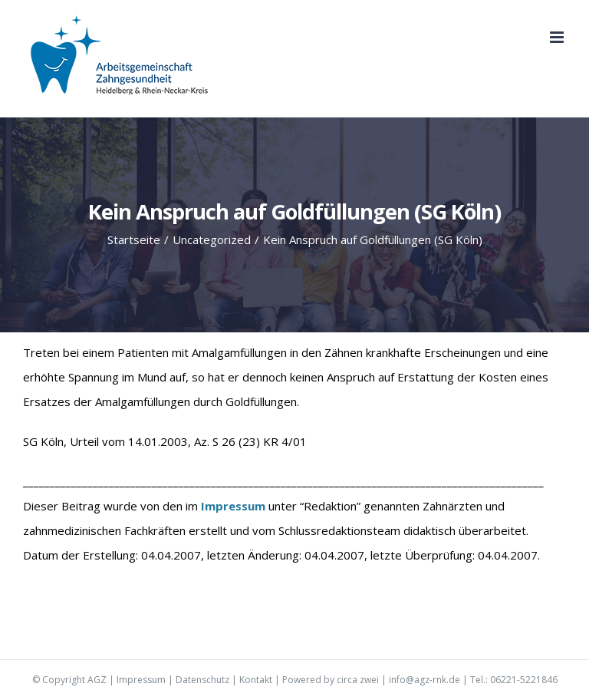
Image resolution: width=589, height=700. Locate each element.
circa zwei (358, 680)
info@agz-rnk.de (424, 680)
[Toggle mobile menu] (558, 37)
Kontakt (256, 680)
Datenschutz (202, 680)
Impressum (141, 680)
